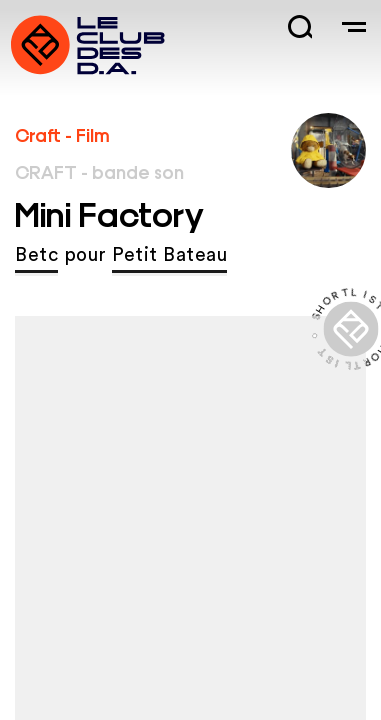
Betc (36, 255)
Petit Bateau (169, 255)
